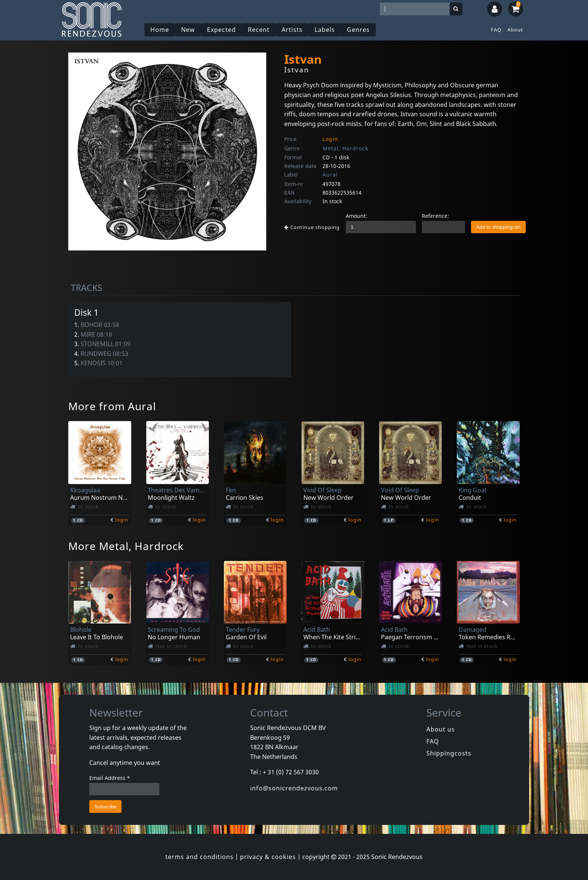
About (515, 30)
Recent (259, 30)
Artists (292, 30)
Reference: (435, 216)
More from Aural (112, 406)
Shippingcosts (449, 753)
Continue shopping (312, 227)
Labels (325, 30)
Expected (221, 30)
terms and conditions (199, 857)
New (188, 30)
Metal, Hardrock (345, 148)
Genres (358, 30)
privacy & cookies (268, 857)
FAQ (496, 30)
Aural (330, 175)
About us (441, 729)
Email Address (110, 778)
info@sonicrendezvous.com (294, 788)
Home (160, 30)
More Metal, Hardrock (126, 546)
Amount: (356, 216)
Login (330, 139)
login (122, 520)
